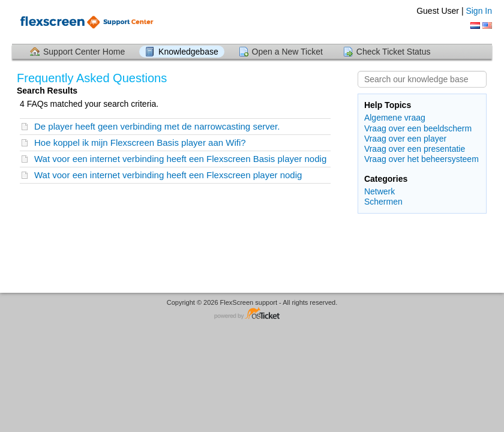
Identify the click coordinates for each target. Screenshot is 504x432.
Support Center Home (84, 52)
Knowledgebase (188, 52)
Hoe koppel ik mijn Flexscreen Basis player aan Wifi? (140, 142)
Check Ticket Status (394, 52)
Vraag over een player (405, 139)
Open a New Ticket (287, 52)
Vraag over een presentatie (415, 149)
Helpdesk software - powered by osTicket (252, 314)
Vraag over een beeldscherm (418, 128)
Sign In (479, 11)
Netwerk (379, 191)
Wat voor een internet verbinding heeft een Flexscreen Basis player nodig (180, 159)
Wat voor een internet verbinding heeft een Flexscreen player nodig (168, 175)
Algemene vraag (395, 118)
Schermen (383, 202)
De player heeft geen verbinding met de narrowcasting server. (157, 126)
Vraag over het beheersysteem (421, 159)
